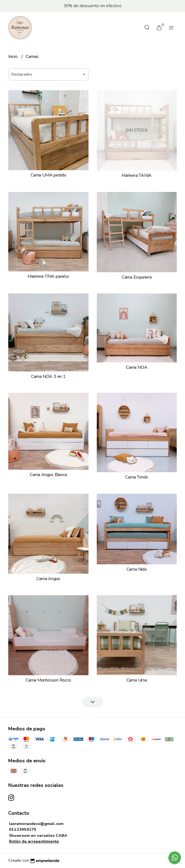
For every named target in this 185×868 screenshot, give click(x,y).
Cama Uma (137, 680)
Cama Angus (48, 579)
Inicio (14, 57)
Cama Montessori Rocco (48, 680)
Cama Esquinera (137, 277)
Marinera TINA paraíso (48, 276)
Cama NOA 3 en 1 (48, 376)
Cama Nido (137, 569)
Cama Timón (137, 477)
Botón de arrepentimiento (34, 841)
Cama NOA (137, 367)
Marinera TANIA (137, 175)
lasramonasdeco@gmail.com (36, 824)
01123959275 (23, 829)
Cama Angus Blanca (48, 475)
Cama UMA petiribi (48, 175)
